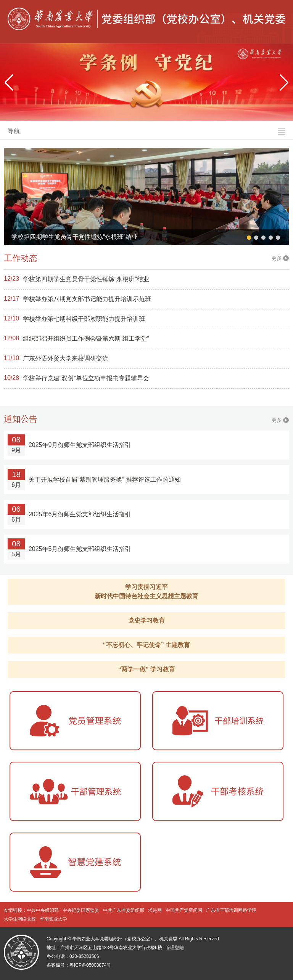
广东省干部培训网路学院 (231, 910)
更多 (277, 258)
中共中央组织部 (43, 910)
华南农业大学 (53, 919)
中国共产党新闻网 (184, 910)
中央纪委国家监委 (81, 910)
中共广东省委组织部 (124, 910)
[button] (284, 83)
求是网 (155, 910)
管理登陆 (175, 948)
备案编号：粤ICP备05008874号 (79, 965)
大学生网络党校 (20, 919)
